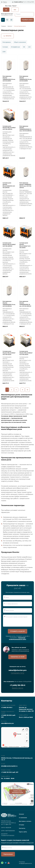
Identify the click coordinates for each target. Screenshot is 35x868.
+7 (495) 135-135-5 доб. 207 (10, 772)
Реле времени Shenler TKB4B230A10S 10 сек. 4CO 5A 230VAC (9, 304)
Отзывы (22, 825)
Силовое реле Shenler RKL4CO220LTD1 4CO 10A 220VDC (9, 185)
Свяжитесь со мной (17, 657)
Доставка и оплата (25, 821)
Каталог (22, 814)
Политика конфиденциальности (25, 863)
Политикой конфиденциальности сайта (17, 638)
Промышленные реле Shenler (11, 557)
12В (24, 47)
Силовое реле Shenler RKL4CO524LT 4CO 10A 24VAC (26, 353)
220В (4, 52)
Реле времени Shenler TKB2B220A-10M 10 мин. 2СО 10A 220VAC (25, 185)
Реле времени (7, 42)
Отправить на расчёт (18, 631)
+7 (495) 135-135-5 (17, 685)
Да (6, 10)
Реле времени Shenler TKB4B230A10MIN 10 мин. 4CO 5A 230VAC (26, 128)
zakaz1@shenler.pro (7, 14)
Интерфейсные (15, 47)
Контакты (22, 828)
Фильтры (7, 36)
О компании (23, 818)
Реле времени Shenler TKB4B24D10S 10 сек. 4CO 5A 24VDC (26, 79)
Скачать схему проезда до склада (18, 792)
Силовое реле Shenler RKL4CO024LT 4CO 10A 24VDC (25, 245)
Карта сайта (23, 832)
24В (29, 47)
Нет (15, 10)
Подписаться (8, 854)
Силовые (5, 47)
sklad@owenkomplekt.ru (9, 766)
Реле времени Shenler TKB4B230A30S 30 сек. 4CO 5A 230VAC (25, 304)
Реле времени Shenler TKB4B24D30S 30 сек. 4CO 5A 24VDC (9, 79)
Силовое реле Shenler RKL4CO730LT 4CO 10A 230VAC (9, 128)
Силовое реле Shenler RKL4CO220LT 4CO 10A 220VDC (9, 244)
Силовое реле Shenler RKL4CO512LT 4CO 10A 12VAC (9, 353)
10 (27, 390)
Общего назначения (20, 42)
